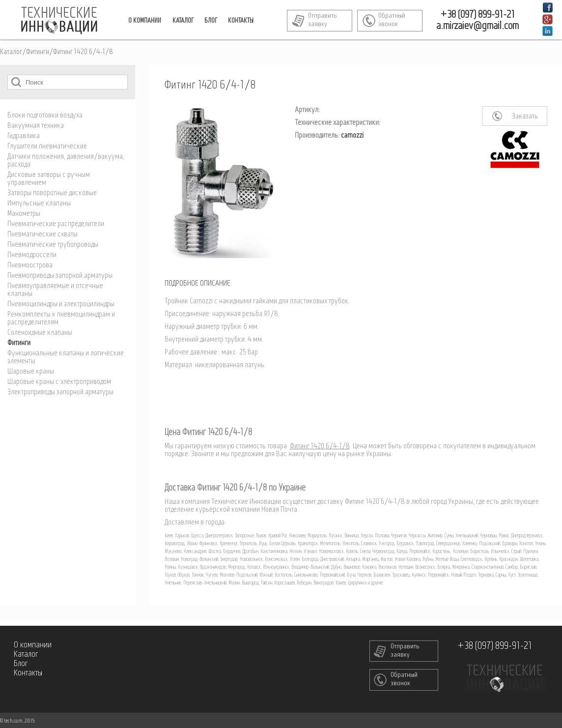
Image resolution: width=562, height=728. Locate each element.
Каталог (11, 52)
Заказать (525, 116)
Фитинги (38, 52)
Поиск (16, 82)
